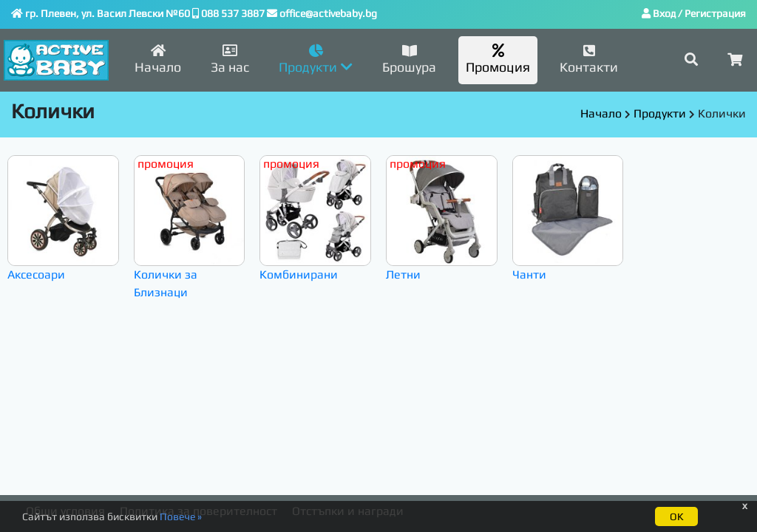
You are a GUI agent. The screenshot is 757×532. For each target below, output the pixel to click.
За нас (230, 59)
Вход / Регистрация (694, 13)
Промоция (498, 59)
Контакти (589, 59)
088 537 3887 (233, 13)
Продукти (660, 113)
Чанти (568, 219)
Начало (158, 59)
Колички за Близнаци (190, 228)
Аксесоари (63, 219)
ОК (676, 516)
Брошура (409, 59)
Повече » (181, 516)
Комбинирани (315, 219)
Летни (442, 219)
